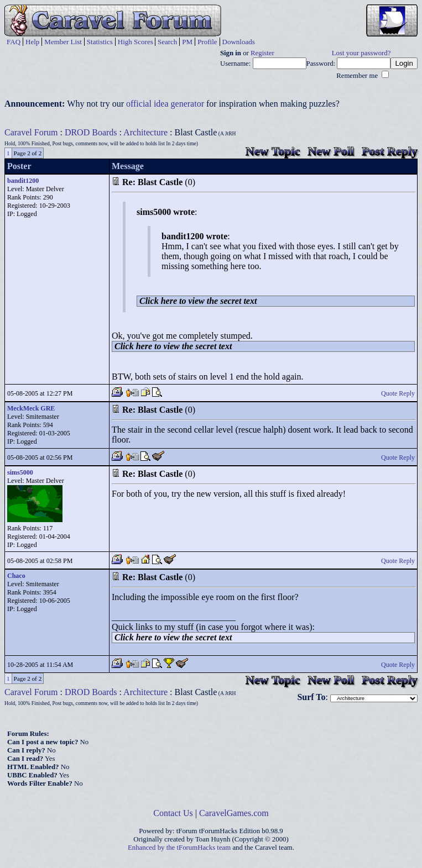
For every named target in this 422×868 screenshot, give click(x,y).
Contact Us (173, 813)
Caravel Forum (31, 132)
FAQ (14, 42)
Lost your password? (361, 53)
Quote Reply (398, 393)
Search (167, 42)
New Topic (273, 151)
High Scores (136, 42)
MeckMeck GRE (31, 408)
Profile (207, 42)
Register (262, 53)
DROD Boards (91, 132)
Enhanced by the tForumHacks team (179, 848)
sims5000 (20, 472)
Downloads (239, 42)
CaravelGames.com (234, 813)
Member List (63, 42)
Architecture (145, 132)
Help (32, 42)
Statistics (100, 42)
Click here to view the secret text (198, 301)
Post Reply (390, 151)
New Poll (331, 151)
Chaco (16, 576)
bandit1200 (23, 181)
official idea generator (165, 104)
